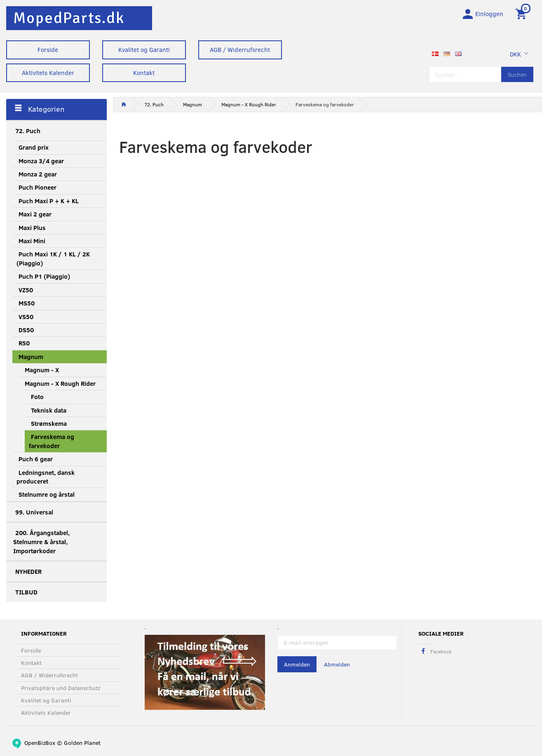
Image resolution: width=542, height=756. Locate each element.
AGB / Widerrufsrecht (240, 49)
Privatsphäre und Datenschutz (61, 688)
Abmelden (337, 665)
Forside (48, 49)
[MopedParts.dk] (69, 18)
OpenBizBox (40, 743)
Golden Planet (82, 743)
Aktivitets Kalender (48, 73)
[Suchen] (517, 75)
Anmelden (297, 665)
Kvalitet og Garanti (144, 49)
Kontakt (144, 73)
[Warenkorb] (522, 14)
